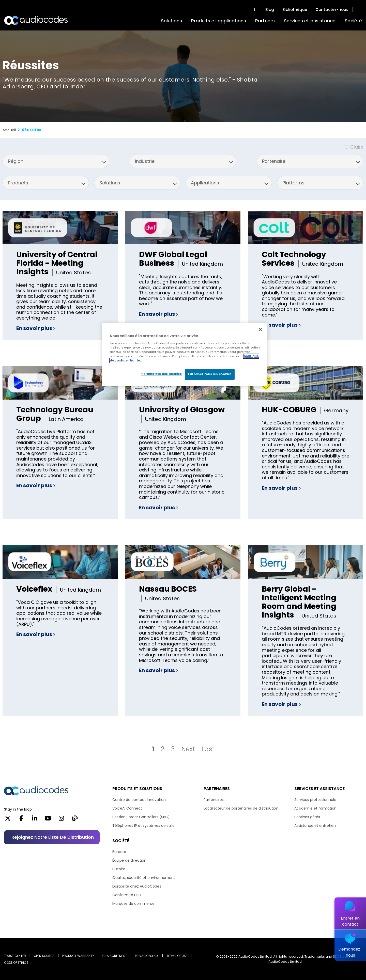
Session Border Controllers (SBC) (141, 817)
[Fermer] (260, 329)
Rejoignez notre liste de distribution (53, 837)
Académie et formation (315, 808)
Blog (270, 10)
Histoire (119, 869)
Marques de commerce (133, 904)
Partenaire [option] (274, 161)
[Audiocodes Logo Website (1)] (36, 20)
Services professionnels (315, 800)
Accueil (9, 130)
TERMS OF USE (177, 956)
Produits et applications (219, 21)
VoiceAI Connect (127, 808)
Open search (359, 10)
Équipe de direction (129, 860)
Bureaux (119, 852)
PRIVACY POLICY (147, 956)
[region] (185, 355)
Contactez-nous (332, 10)
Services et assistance (310, 21)
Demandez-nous (350, 952)
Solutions (171, 21)
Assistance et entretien (315, 826)
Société (353, 21)
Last (208, 749)
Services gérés (307, 817)
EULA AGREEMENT (115, 956)
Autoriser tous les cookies (210, 374)
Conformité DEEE (127, 895)
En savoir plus (36, 328)
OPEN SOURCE (44, 956)
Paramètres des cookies (162, 374)
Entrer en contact (350, 921)
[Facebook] (21, 820)
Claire (357, 147)
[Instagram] (61, 820)
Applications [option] (205, 183)
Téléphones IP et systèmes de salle (143, 826)
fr (255, 10)
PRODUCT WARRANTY (78, 956)
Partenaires (214, 800)
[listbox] (56, 161)
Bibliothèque (295, 10)
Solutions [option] (110, 183)
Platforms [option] (293, 183)
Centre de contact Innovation (139, 800)
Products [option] (18, 183)
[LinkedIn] (35, 820)
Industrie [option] (145, 161)
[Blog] (75, 820)
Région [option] (16, 161)
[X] (8, 820)
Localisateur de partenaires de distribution (241, 808)
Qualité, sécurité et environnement (144, 878)
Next (188, 749)
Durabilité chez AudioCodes (137, 886)
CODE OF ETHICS (16, 963)
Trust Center (15, 956)
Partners (265, 21)
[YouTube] (48, 820)
